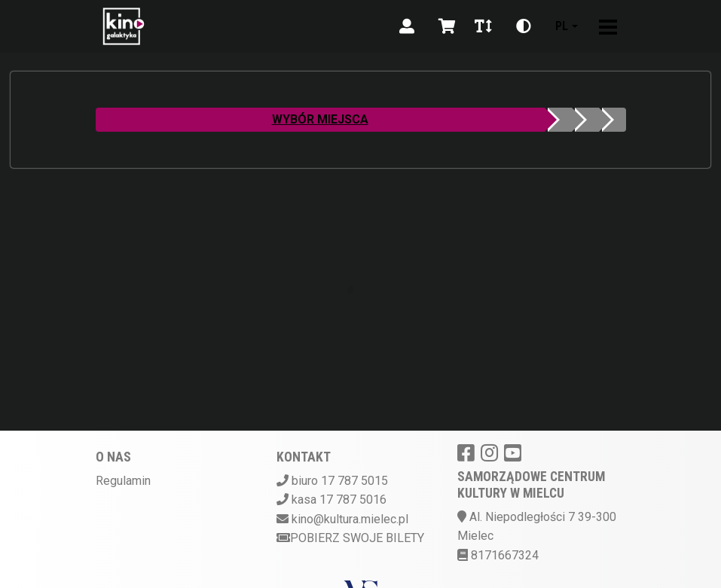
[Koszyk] (445, 26)
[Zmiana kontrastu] (524, 26)
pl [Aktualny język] (562, 26)
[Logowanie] (407, 26)
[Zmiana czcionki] (483, 26)
